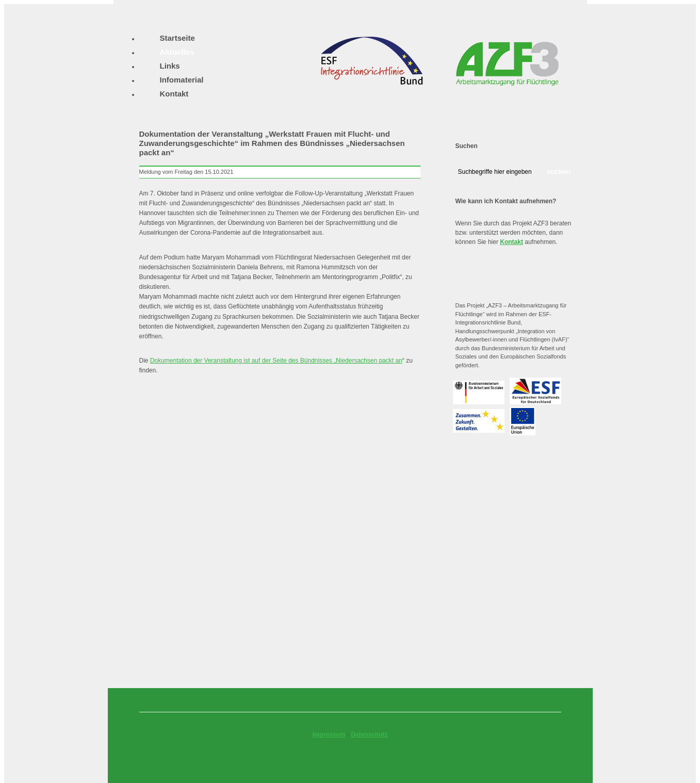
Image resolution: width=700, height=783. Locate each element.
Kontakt (511, 242)
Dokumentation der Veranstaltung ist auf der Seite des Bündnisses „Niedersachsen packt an (276, 361)
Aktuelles (177, 52)
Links (170, 66)
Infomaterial (182, 80)
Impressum (329, 735)
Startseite (177, 38)
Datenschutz (369, 735)
